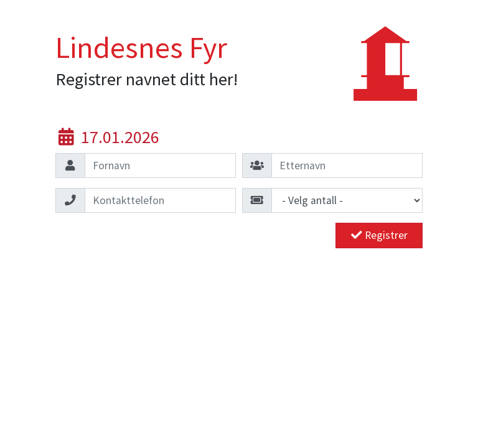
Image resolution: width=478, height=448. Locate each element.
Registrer (379, 235)
